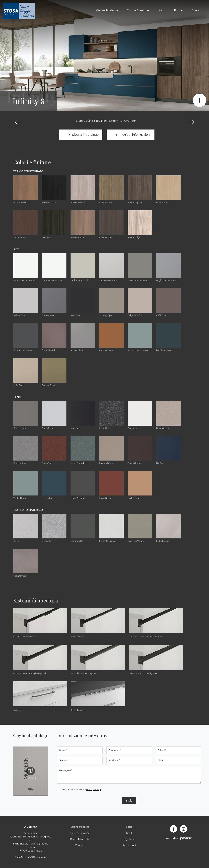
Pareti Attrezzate (80, 839)
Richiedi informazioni (131, 135)
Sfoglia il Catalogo (81, 135)
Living (161, 10)
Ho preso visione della (82, 790)
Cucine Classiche (138, 10)
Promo (178, 10)
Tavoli (129, 833)
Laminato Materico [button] (28, 510)
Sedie (129, 827)
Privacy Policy (93, 790)
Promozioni (129, 845)
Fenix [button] (17, 397)
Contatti (197, 10)
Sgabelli (129, 839)
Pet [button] (16, 249)
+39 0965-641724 (32, 851)
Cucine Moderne (107, 10)
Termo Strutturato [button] (28, 171)
